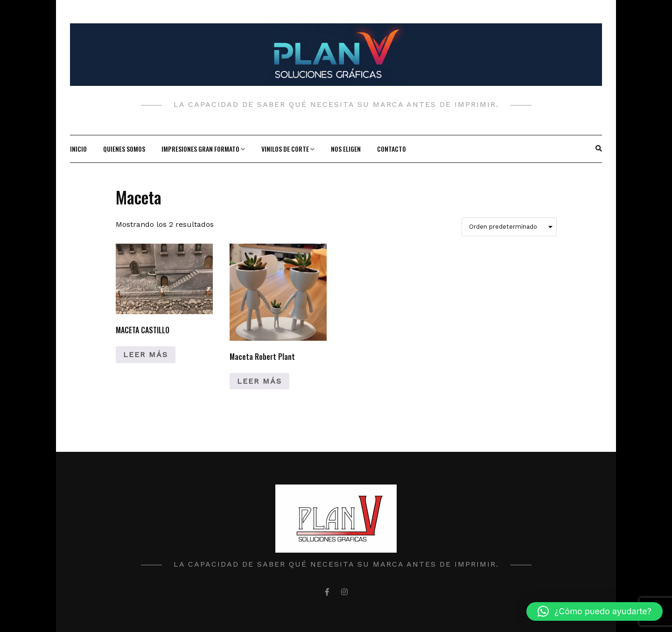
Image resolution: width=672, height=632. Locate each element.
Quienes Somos (124, 149)
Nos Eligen (346, 149)
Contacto (392, 149)
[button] (595, 611)
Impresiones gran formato (200, 149)
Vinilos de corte (285, 149)
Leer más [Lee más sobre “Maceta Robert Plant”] (259, 381)
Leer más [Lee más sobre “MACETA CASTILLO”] (146, 355)
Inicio (78, 149)
